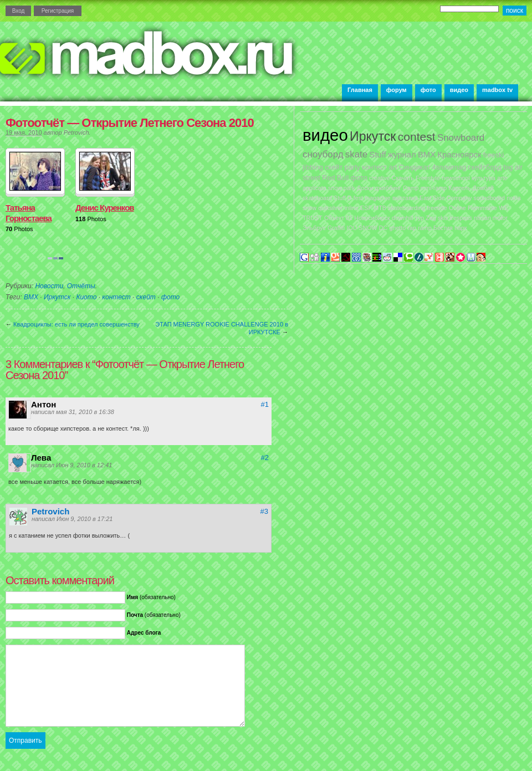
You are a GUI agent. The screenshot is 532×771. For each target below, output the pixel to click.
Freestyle (428, 178)
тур (420, 218)
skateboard (317, 198)
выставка (405, 198)
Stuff (378, 155)
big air (513, 167)
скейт (146, 297)
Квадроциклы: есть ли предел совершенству (76, 324)
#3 (264, 511)
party (352, 167)
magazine (377, 198)
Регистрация (58, 11)
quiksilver (330, 208)
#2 (265, 458)
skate (356, 154)
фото (428, 90)
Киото (86, 297)
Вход (19, 11)
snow (310, 208)
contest (417, 137)
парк (461, 228)
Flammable (482, 208)
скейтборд (485, 167)
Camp (411, 188)
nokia (513, 198)
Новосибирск (372, 218)
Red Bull (335, 178)
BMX (31, 297)
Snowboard (461, 138)
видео (459, 90)
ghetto (398, 228)
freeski (494, 155)
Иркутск (57, 297)
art (393, 167)
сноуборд (323, 154)
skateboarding (406, 208)
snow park (342, 188)
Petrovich (76, 132)
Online (457, 208)
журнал (402, 155)
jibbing (313, 167)
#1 (265, 404)
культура (484, 178)
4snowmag (449, 167)
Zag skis (437, 218)
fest (358, 198)
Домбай (483, 188)
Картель (460, 188)
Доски (365, 188)
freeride (437, 208)
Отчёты (81, 286)
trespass (461, 218)
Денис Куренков (105, 208)
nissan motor (491, 218)
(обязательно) (151, 597)
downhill (403, 218)
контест (116, 297)
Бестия (443, 228)
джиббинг (388, 188)
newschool (456, 178)
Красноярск (459, 155)
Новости (49, 286)
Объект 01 (338, 218)
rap (412, 228)
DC (383, 228)
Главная (360, 90)
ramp (424, 228)
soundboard (489, 198)
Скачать (403, 178)
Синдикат (415, 167)
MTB (380, 208)
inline (352, 208)
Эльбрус (314, 228)
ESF (366, 208)
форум (397, 90)
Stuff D (342, 198)
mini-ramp (434, 188)
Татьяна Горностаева (29, 213)
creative (379, 178)
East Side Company (446, 198)
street (311, 178)
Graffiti (336, 228)
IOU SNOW (362, 228)
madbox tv (497, 90)
